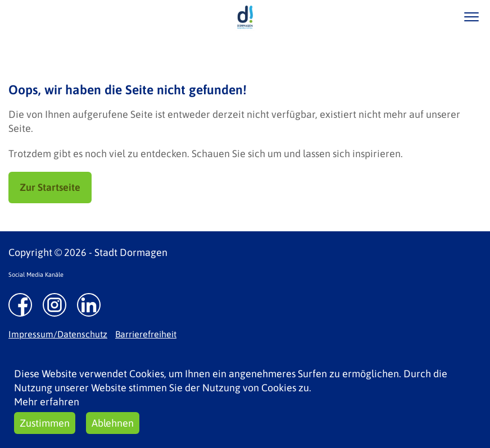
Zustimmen (45, 423)
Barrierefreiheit (146, 334)
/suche (439, 17)
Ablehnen (113, 423)
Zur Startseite (50, 187)
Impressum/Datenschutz (58, 334)
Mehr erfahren (47, 402)
